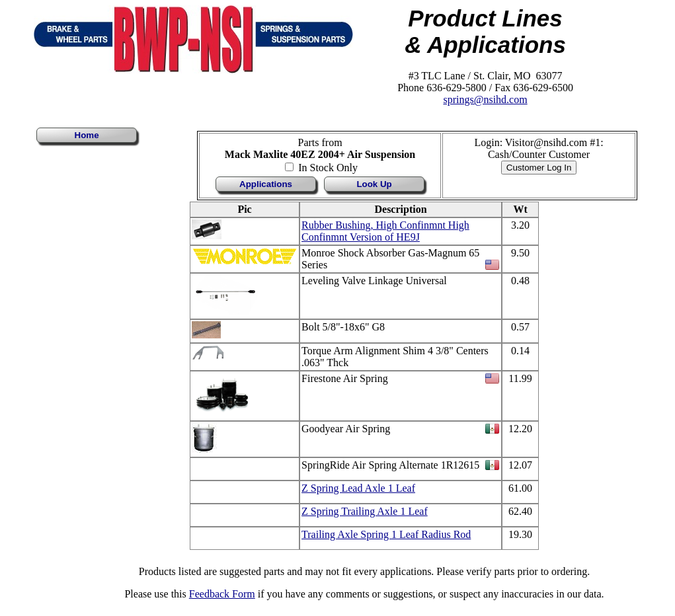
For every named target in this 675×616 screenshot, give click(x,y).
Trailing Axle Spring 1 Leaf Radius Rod (386, 534)
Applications (266, 184)
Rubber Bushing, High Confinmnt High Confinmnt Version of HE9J (385, 231)
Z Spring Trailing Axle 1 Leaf (365, 511)
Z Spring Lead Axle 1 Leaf (358, 488)
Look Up (374, 184)
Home (87, 135)
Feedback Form (222, 594)
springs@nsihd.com (485, 99)
